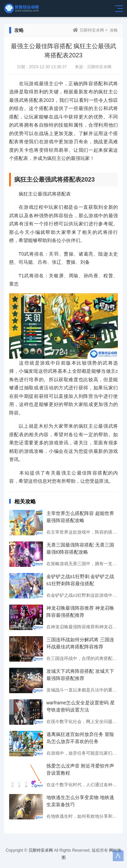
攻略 (114, 30)
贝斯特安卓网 (92, 30)
